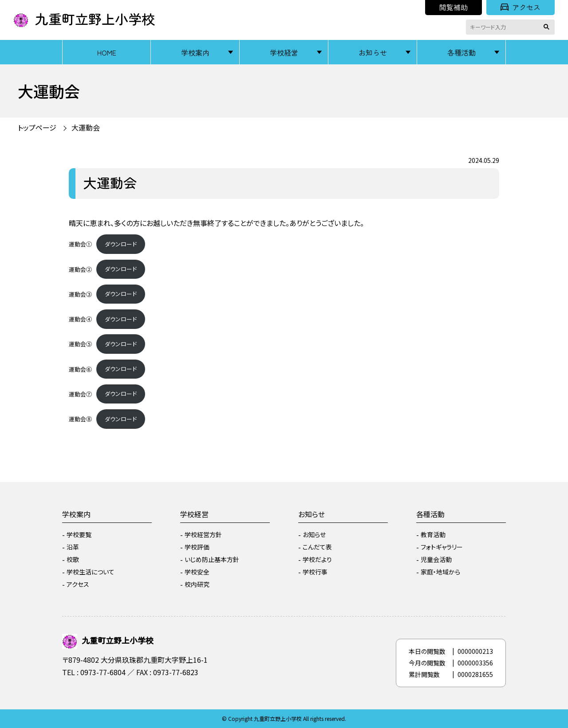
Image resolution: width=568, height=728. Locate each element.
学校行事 (315, 572)
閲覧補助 (454, 7)
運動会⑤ (80, 344)
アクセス (521, 7)
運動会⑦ (80, 394)
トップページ (37, 127)
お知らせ (373, 52)
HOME (107, 52)
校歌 (73, 559)
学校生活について (91, 572)
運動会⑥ (80, 369)
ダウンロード (121, 244)
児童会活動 (436, 559)
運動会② (80, 269)
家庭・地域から (440, 572)
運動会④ (80, 319)
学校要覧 (79, 534)
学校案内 (195, 52)
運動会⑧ (80, 419)
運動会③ (80, 294)
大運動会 (86, 127)
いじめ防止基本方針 (212, 559)
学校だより (317, 559)
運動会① (80, 244)
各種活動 (461, 52)
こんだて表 (317, 547)
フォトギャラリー (442, 547)
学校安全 (197, 572)
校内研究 (197, 584)
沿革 (73, 547)
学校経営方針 (203, 534)
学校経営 (284, 52)
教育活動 (433, 534)
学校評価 (197, 547)
